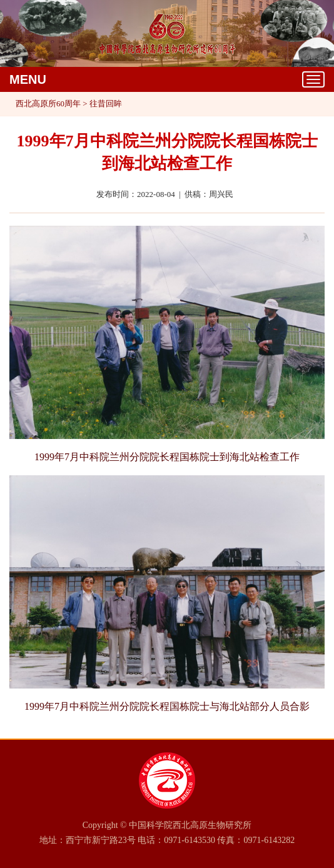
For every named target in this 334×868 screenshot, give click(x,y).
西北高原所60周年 (48, 103)
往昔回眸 (106, 103)
